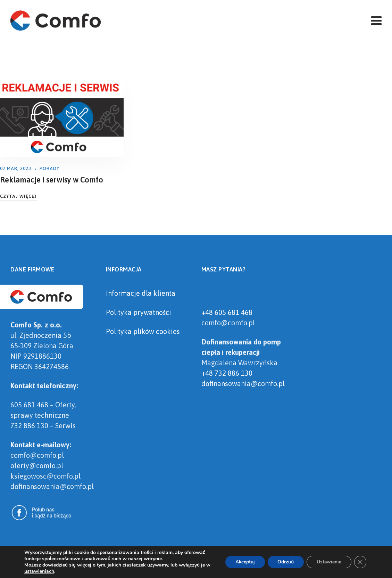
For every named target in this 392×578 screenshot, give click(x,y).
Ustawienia (328, 562)
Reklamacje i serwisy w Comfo (52, 180)
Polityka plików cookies (143, 331)
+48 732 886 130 (227, 373)
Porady (49, 168)
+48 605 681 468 (227, 312)
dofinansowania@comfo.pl (243, 384)
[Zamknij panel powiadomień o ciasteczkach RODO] (360, 562)
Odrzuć (283, 562)
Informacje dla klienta (141, 293)
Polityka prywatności (139, 312)
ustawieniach (45, 571)
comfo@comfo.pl (228, 323)
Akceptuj (242, 562)
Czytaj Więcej (18, 196)
